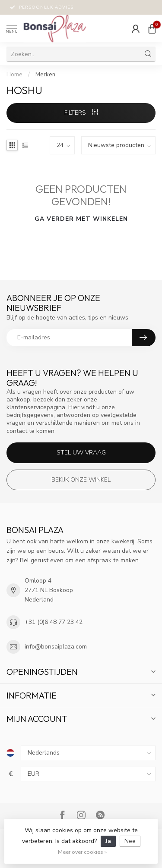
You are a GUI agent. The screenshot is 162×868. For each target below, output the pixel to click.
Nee (130, 841)
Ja (108, 841)
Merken (45, 75)
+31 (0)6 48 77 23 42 (54, 622)
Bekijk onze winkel (81, 480)
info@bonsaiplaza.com (56, 647)
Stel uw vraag (81, 453)
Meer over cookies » (82, 852)
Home (14, 75)
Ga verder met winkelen (81, 219)
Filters (81, 113)
